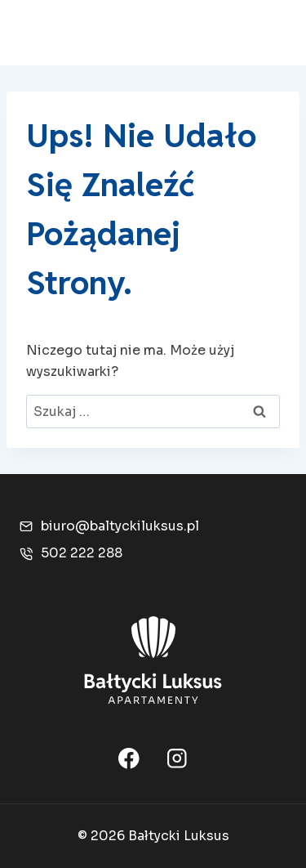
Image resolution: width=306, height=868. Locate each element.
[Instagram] (177, 758)
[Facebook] (129, 758)
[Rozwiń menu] (267, 32)
